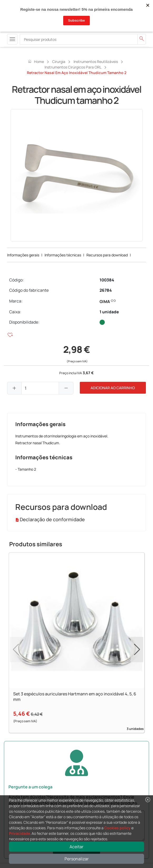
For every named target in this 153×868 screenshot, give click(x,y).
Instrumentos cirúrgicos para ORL (73, 67)
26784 (106, 290)
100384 (107, 280)
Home (36, 61)
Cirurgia (59, 62)
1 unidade (109, 312)
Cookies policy (117, 828)
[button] (137, 650)
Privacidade (19, 833)
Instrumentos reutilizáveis (96, 62)
